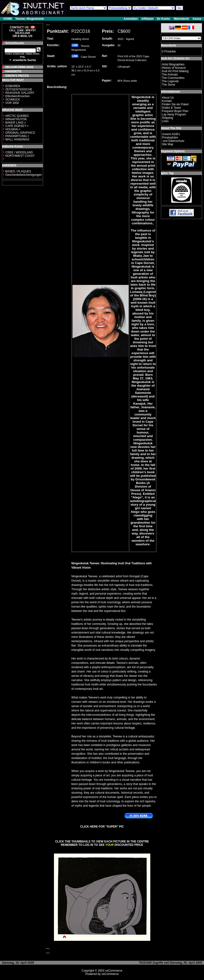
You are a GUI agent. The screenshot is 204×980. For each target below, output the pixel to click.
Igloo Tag (167, 173)
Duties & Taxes (171, 108)
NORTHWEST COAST (20, 156)
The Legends (170, 81)
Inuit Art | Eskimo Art (175, 58)
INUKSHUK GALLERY (20, 93)
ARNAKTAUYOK (16, 119)
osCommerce (114, 971)
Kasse (197, 19)
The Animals (170, 75)
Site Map (168, 144)
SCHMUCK (13, 100)
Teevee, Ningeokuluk (30, 19)
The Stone (168, 85)
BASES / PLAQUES (18, 171)
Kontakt (167, 101)
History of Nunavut (174, 68)
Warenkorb (181, 19)
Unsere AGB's (171, 134)
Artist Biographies (173, 64)
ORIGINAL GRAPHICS (20, 133)
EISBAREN (13, 86)
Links (165, 121)
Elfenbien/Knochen (17, 96)
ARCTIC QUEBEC (17, 116)
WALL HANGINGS (17, 139)
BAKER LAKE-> (16, 123)
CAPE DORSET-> (17, 126)
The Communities (173, 78)
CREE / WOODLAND (19, 152)
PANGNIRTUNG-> (17, 136)
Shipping (168, 118)
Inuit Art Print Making (175, 71)
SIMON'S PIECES (17, 76)
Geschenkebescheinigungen (23, 175)
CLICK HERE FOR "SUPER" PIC (102, 827)
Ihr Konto (163, 19)
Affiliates (148, 19)
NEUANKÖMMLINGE (19, 67)
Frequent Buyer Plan (175, 111)
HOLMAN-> (13, 129)
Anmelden (131, 19)
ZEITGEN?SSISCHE (19, 89)
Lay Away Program (174, 114)
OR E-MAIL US (22, 36)
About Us (168, 98)
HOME (8, 19)
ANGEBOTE (13, 71)
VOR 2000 (12, 103)
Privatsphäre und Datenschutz (173, 139)
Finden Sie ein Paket (175, 104)
